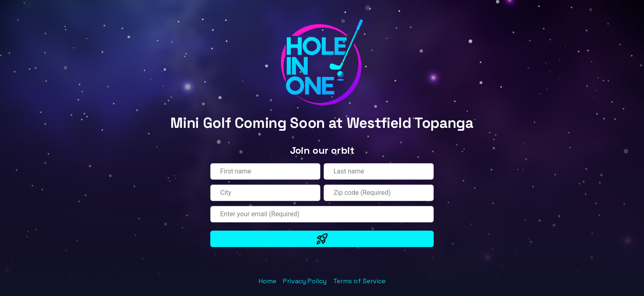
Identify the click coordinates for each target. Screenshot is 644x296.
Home (268, 281)
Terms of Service (359, 281)
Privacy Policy (305, 281)
